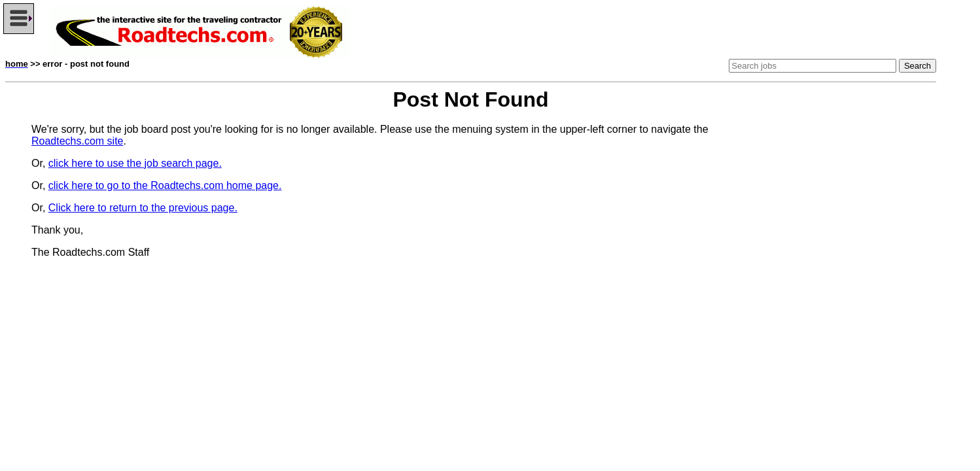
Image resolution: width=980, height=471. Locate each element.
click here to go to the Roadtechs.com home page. (165, 185)
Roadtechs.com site (78, 141)
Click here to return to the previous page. (143, 208)
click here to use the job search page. (135, 163)
